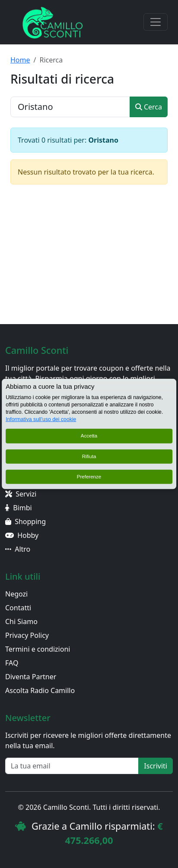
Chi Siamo (21, 621)
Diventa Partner (31, 677)
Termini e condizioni (38, 649)
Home (20, 60)
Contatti (18, 608)
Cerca (149, 107)
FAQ (12, 663)
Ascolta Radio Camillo (40, 690)
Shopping (25, 521)
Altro (18, 549)
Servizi (21, 494)
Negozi (16, 594)
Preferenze (89, 477)
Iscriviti (156, 766)
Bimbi (19, 508)
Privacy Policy (27, 635)
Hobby (22, 535)
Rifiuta (89, 456)
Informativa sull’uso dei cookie (41, 419)
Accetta (89, 436)
